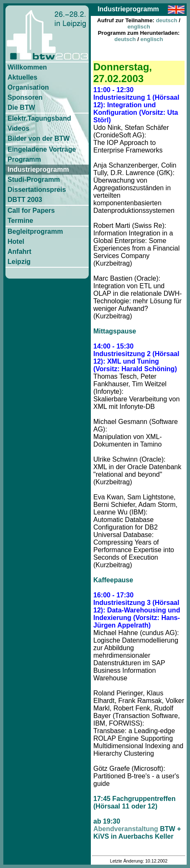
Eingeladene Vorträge (42, 149)
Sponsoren (25, 97)
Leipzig (19, 262)
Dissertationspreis (37, 190)
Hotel (16, 242)
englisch (139, 27)
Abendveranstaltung (126, 829)
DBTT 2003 (25, 200)
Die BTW (21, 107)
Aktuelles (22, 77)
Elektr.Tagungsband (39, 118)
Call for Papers (31, 211)
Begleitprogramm (35, 231)
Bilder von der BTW (39, 138)
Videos (18, 128)
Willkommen (27, 67)
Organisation (28, 87)
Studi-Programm (34, 180)
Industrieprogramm (38, 169)
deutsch (166, 20)
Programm (24, 159)
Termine (20, 221)
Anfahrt (19, 252)
